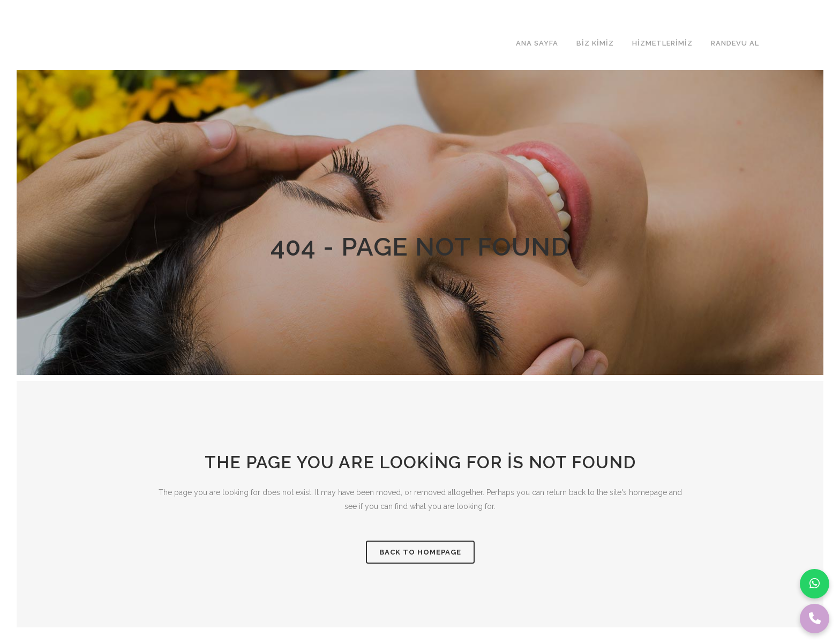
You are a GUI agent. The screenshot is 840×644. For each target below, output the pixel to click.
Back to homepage (420, 552)
